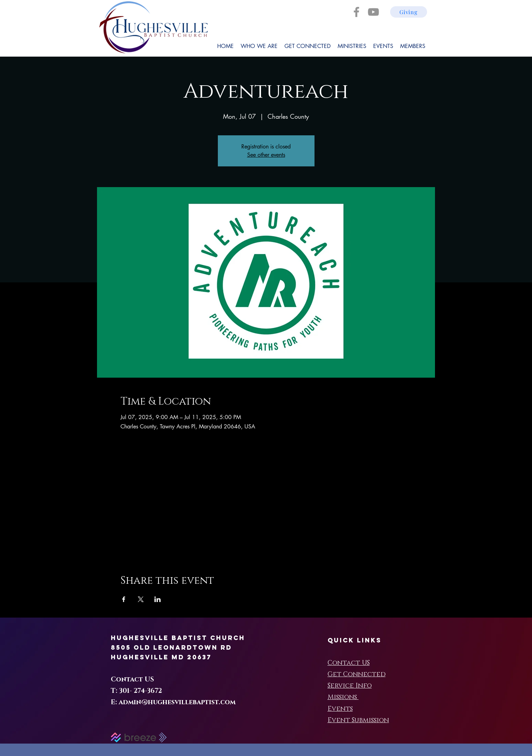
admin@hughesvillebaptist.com (177, 702)
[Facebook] (356, 12)
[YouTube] (373, 12)
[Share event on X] (141, 599)
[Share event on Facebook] (124, 599)
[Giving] (409, 12)
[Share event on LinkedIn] (158, 599)
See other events (266, 155)
